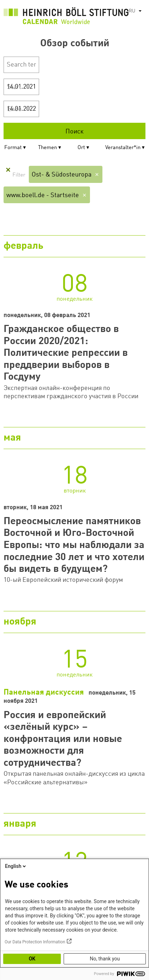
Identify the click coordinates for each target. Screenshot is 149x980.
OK (32, 959)
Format (13, 148)
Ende (14, 109)
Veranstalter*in (123, 148)
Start (14, 87)
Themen (47, 148)
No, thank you (105, 959)
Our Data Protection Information (35, 942)
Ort (81, 148)
